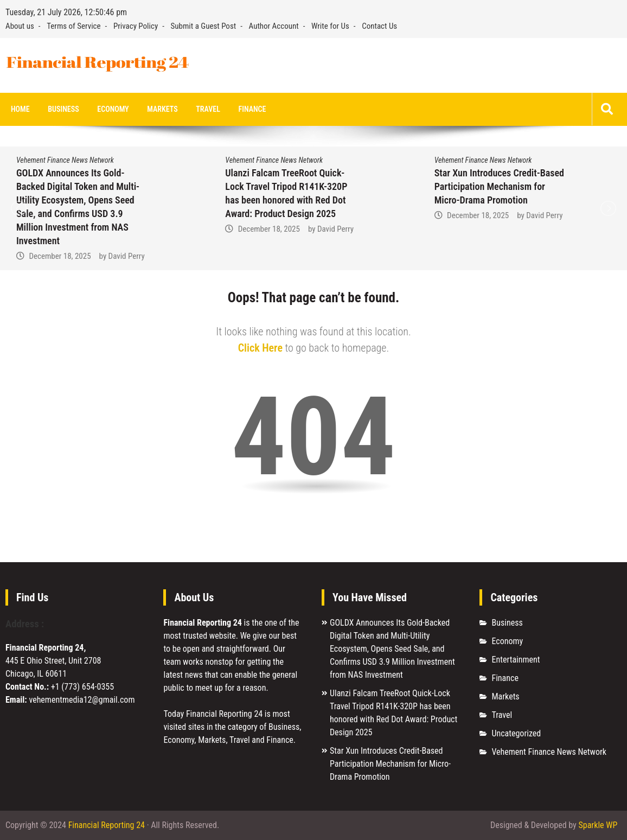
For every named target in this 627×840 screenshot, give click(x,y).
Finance (252, 109)
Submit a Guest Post (204, 26)
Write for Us (330, 26)
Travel (208, 109)
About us (20, 26)
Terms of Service (73, 26)
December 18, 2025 (60, 256)
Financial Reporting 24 (107, 825)
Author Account (274, 26)
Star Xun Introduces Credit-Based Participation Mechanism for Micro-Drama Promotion (499, 186)
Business (63, 109)
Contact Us (379, 26)
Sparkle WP (598, 825)
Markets (162, 109)
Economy (113, 109)
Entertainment (516, 660)
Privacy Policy (136, 26)
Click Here (260, 348)
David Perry (127, 256)
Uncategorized (516, 733)
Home (20, 109)
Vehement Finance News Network (65, 160)
